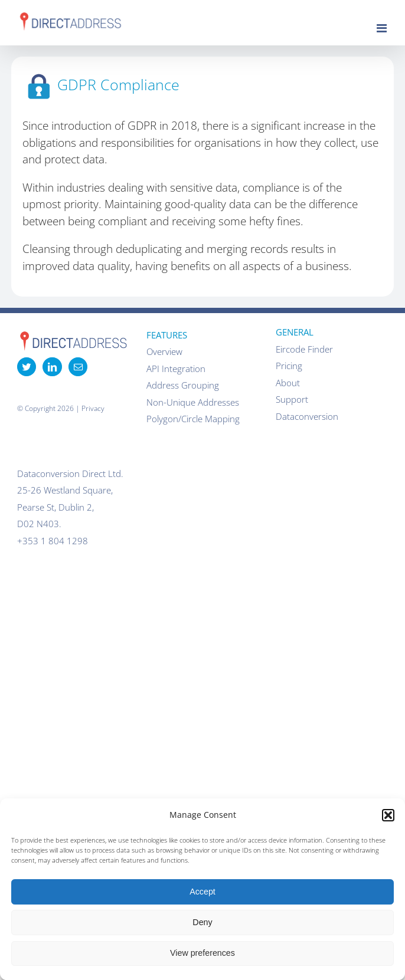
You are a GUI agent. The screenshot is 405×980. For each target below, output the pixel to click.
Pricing (289, 366)
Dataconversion (307, 416)
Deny (202, 922)
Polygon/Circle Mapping (193, 419)
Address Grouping (183, 385)
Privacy (93, 408)
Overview (164, 351)
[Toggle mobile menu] (383, 28)
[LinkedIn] (52, 367)
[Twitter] (27, 367)
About (288, 383)
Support (292, 399)
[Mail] (78, 367)
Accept (203, 892)
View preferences (203, 953)
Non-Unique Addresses (193, 402)
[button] (388, 815)
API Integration (176, 369)
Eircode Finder (304, 349)
